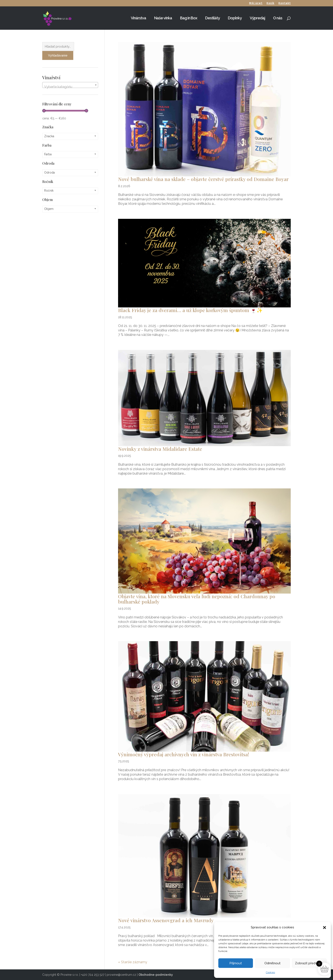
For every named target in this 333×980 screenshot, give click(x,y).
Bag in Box (189, 18)
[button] (325, 928)
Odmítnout (272, 963)
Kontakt (285, 3)
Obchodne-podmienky (156, 975)
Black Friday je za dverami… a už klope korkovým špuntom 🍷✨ (190, 310)
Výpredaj (257, 18)
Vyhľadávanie (58, 55)
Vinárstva (138, 18)
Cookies (270, 972)
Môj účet (256, 3)
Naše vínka (163, 18)
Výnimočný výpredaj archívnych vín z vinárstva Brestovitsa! (184, 754)
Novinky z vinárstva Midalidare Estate (160, 449)
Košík (270, 3)
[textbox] (70, 87)
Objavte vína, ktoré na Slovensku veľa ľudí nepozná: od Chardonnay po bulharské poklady (197, 599)
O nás (278, 18)
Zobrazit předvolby (309, 963)
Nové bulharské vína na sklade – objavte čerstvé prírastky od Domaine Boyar (203, 179)
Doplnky (235, 18)
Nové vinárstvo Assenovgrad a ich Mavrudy (166, 920)
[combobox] (70, 85)
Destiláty (212, 18)
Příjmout (236, 963)
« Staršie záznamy (133, 962)
